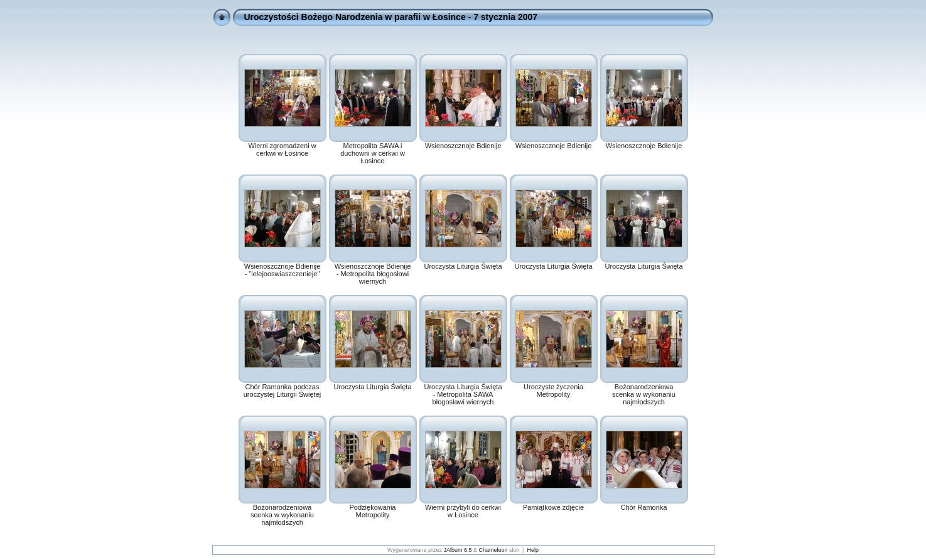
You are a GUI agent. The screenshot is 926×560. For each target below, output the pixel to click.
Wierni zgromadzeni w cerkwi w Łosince (282, 149)
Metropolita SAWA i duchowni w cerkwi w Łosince (373, 153)
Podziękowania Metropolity (373, 511)
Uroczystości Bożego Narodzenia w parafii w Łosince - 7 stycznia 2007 (391, 17)
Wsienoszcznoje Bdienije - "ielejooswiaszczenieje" (283, 270)
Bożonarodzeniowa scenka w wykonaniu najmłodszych (644, 394)
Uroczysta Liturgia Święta (463, 266)
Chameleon (493, 550)
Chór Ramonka (644, 507)
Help (533, 550)
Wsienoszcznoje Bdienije (463, 146)
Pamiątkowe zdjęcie (553, 507)
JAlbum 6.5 (458, 550)
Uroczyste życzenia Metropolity (553, 390)
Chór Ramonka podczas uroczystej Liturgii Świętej (283, 390)
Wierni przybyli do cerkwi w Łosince (463, 511)
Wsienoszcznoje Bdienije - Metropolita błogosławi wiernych (373, 274)
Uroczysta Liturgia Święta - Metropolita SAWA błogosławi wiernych (463, 394)
